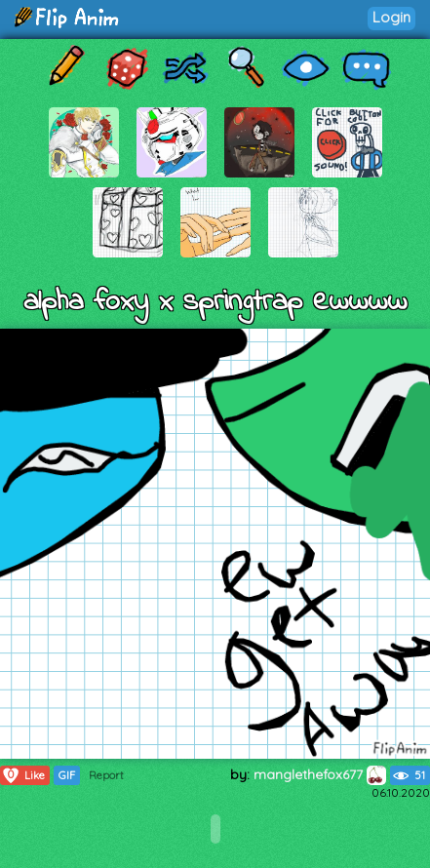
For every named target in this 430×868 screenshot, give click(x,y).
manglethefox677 (320, 774)
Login (391, 17)
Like (23, 775)
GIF (67, 775)
